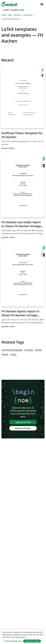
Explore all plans (23, 428)
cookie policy (21, 637)
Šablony (17, 15)
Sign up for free (23, 422)
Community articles (10, 19)
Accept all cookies (32, 641)
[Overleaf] (9, 4)
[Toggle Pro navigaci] (42, 4)
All (10, 15)
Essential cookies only (13, 641)
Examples (28, 15)
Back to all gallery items (13, 10)
